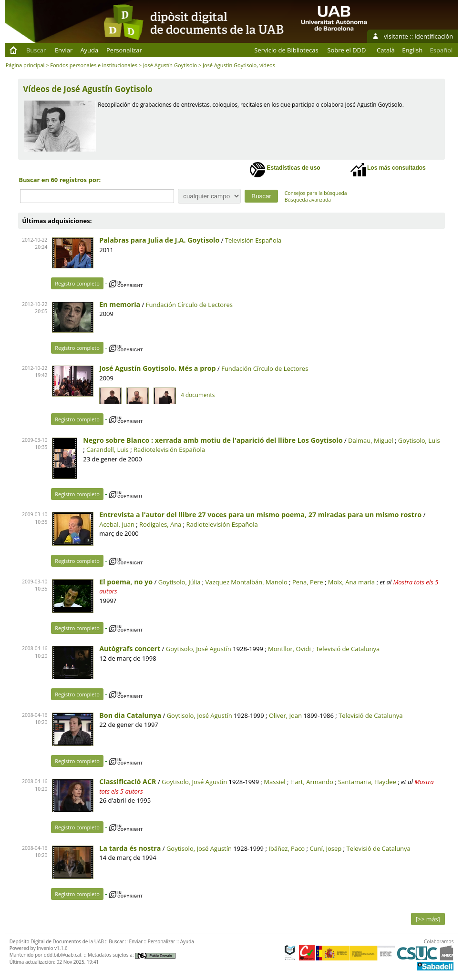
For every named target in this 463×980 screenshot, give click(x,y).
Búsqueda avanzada (308, 200)
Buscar (36, 50)
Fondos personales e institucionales (94, 65)
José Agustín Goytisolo (170, 65)
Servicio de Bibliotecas (286, 50)
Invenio (45, 948)
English (412, 50)
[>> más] (428, 919)
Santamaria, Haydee (367, 782)
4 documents (198, 395)
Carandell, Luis (108, 449)
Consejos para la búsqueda (316, 193)
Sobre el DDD (346, 50)
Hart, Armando (312, 782)
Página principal (25, 65)
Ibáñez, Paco (287, 848)
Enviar (64, 50)
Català (386, 50)
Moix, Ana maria (351, 582)
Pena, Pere (308, 582)
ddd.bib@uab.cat (63, 955)
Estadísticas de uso (285, 170)
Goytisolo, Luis (419, 440)
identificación (434, 36)
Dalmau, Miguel (371, 440)
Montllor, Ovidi (289, 649)
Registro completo (77, 283)
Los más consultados (388, 170)
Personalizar (124, 50)
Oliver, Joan (285, 715)
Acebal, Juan (117, 524)
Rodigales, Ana (160, 524)
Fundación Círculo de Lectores (189, 305)
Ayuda (89, 50)
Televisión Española (253, 240)
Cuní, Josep (325, 848)
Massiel (274, 782)
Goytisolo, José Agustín (199, 649)
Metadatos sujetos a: (132, 955)
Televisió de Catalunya (348, 649)
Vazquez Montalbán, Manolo (247, 582)
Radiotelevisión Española (169, 449)
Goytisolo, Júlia (180, 582)
